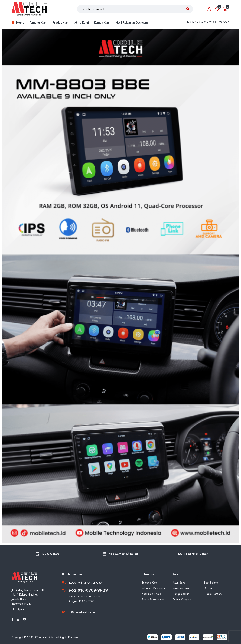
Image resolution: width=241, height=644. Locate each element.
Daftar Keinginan (183, 599)
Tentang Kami (150, 583)
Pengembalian (181, 594)
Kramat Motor (46, 637)
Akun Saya (179, 583)
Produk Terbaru (213, 594)
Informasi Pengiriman (154, 588)
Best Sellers (211, 583)
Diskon (208, 588)
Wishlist (217, 9)
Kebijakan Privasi (152, 594)
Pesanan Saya (181, 588)
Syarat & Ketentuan (153, 599)
